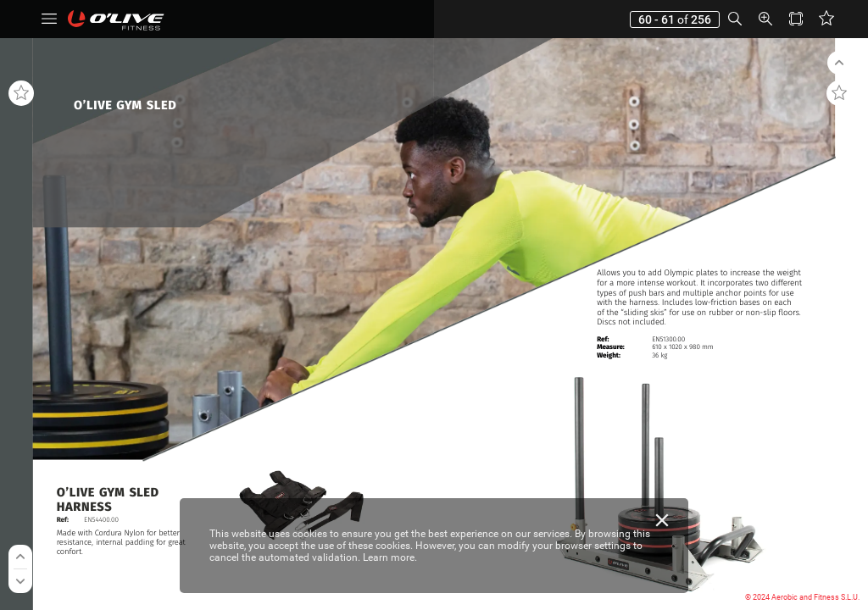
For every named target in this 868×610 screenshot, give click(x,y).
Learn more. (390, 557)
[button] (49, 19)
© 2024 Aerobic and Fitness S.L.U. (802, 597)
